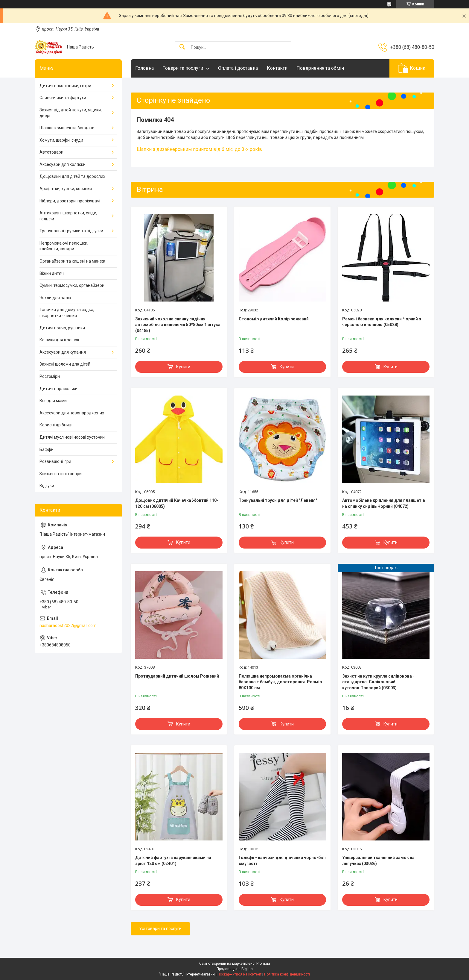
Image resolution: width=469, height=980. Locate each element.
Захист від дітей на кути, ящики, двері (71, 113)
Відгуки (47, 486)
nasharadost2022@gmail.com (68, 625)
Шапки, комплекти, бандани (67, 128)
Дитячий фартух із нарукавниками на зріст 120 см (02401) (173, 861)
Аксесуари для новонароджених (72, 413)
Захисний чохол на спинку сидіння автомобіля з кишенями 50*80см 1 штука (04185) (178, 325)
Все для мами (53, 401)
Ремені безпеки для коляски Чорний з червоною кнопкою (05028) (382, 322)
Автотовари (51, 152)
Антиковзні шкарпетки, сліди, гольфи (68, 216)
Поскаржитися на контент (239, 974)
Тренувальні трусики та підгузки (71, 231)
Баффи (47, 449)
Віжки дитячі (52, 273)
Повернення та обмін (320, 68)
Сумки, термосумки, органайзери (72, 285)
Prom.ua (263, 964)
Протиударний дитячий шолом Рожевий (177, 676)
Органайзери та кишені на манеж (72, 261)
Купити (183, 367)
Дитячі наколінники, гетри (65, 86)
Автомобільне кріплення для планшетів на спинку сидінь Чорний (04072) (384, 503)
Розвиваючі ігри (55, 461)
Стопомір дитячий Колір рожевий (274, 319)
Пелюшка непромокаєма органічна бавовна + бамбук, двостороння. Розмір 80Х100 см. (280, 682)
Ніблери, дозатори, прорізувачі (70, 201)
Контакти (277, 68)
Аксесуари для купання (63, 352)
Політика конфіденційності (287, 974)
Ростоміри (50, 376)
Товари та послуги (183, 68)
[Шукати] (182, 47)
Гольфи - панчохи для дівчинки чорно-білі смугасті (282, 861)
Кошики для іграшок (59, 340)
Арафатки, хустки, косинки (66, 189)
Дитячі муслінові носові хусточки (72, 437)
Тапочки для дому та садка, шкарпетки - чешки (67, 313)
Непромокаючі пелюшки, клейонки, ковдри (64, 246)
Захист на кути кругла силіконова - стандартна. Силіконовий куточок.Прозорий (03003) (378, 682)
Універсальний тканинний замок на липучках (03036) (378, 861)
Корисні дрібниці (56, 425)
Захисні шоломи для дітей (65, 364)
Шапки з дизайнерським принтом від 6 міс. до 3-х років (199, 149)
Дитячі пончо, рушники (62, 328)
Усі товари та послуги (160, 928)
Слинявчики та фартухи (63, 98)
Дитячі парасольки (58, 389)
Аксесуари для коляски (63, 164)
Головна (144, 68)
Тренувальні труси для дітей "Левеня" (278, 500)
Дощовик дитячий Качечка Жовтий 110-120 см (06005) (177, 503)
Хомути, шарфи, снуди (61, 140)
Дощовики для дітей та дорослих (72, 176)
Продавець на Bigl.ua (235, 969)
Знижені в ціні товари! (61, 474)
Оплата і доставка (238, 68)
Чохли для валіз (55, 298)
